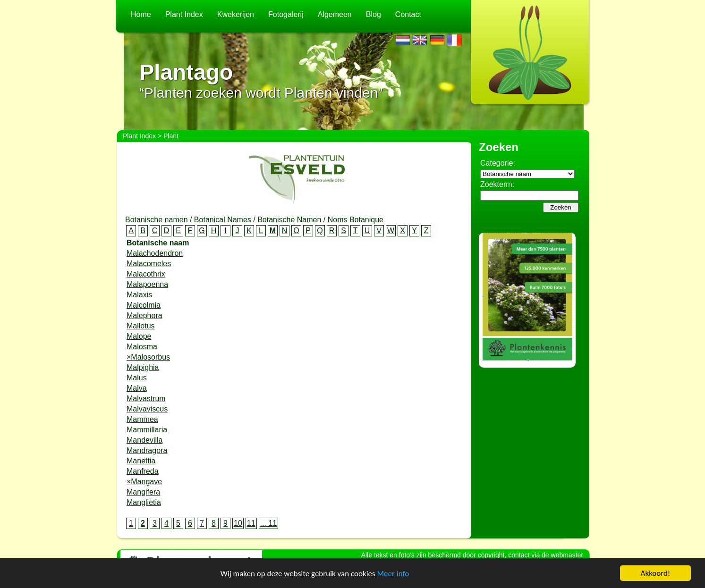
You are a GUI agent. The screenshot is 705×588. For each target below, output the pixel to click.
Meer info (393, 574)
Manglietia (144, 502)
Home (141, 14)
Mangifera (143, 492)
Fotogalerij (286, 14)
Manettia (141, 461)
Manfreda (143, 471)
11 (251, 523)
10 (238, 523)
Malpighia (143, 367)
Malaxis (139, 295)
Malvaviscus (147, 409)
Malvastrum (146, 399)
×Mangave (144, 482)
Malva (137, 388)
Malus (137, 378)
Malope (139, 336)
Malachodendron (155, 253)
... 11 (269, 523)
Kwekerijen (236, 14)
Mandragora (147, 450)
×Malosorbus (148, 357)
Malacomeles (149, 264)
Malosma (142, 347)
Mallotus (141, 326)
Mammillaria (147, 430)
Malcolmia (144, 305)
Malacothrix (146, 274)
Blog (374, 14)
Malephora (144, 315)
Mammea (142, 419)
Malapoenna (147, 284)
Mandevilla (144, 440)
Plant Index (184, 14)
